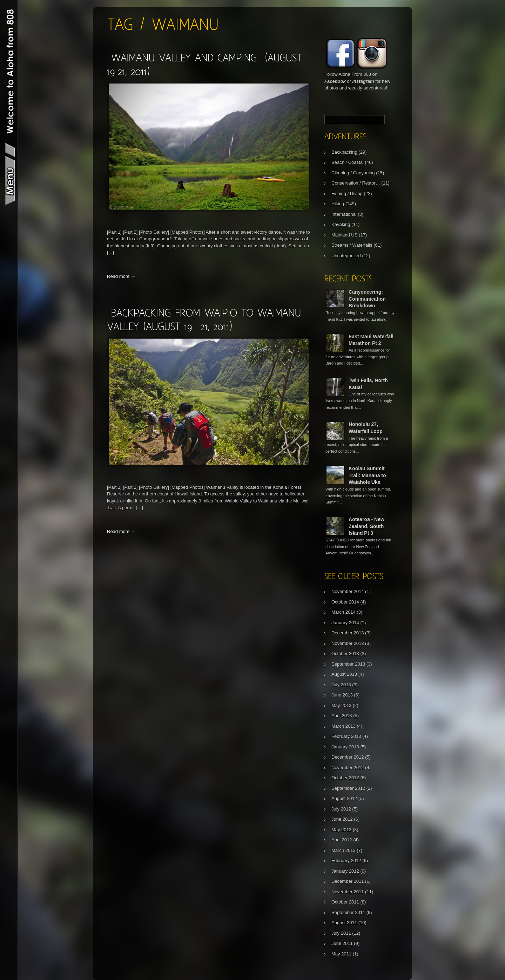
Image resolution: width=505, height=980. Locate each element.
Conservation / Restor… (356, 183)
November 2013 (348, 643)
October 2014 (345, 602)
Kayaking (341, 224)
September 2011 (348, 912)
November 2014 (348, 591)
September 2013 (348, 664)
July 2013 (341, 685)
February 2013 (346, 736)
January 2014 (345, 623)
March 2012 (344, 850)
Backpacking (344, 152)
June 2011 (342, 943)
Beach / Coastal (348, 162)
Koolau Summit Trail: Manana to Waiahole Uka (367, 475)
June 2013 (342, 695)
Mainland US (344, 235)
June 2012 (342, 819)
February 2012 (346, 861)
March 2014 (344, 612)
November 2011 (348, 892)
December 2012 (348, 757)
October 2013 (345, 654)
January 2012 (345, 871)
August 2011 (344, 923)
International (344, 214)
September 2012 (348, 788)
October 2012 (345, 778)
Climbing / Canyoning (353, 173)
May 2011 (341, 954)
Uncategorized (346, 256)
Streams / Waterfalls (352, 245)
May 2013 (341, 705)
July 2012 (341, 809)
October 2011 (345, 902)
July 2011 (341, 933)
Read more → (121, 276)
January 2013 (345, 747)
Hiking (338, 204)
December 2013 (348, 633)
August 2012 (344, 798)
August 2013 (344, 674)
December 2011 (348, 881)
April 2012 (342, 840)
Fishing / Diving (347, 194)
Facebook (335, 81)
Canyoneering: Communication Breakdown (367, 299)
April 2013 (342, 716)
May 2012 (341, 830)
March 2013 (344, 726)
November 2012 (348, 768)
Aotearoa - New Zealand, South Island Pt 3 (366, 526)
